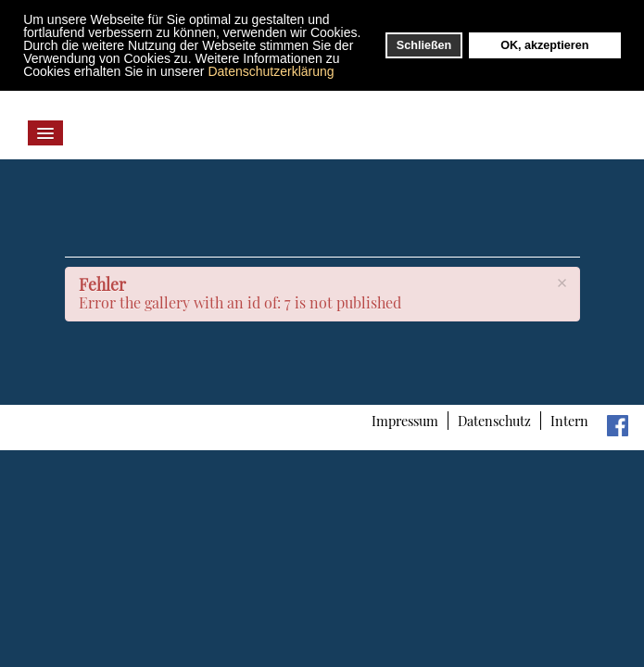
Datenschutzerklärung (271, 71)
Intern (569, 421)
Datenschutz (494, 421)
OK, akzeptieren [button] (544, 45)
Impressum (405, 421)
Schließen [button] (424, 45)
